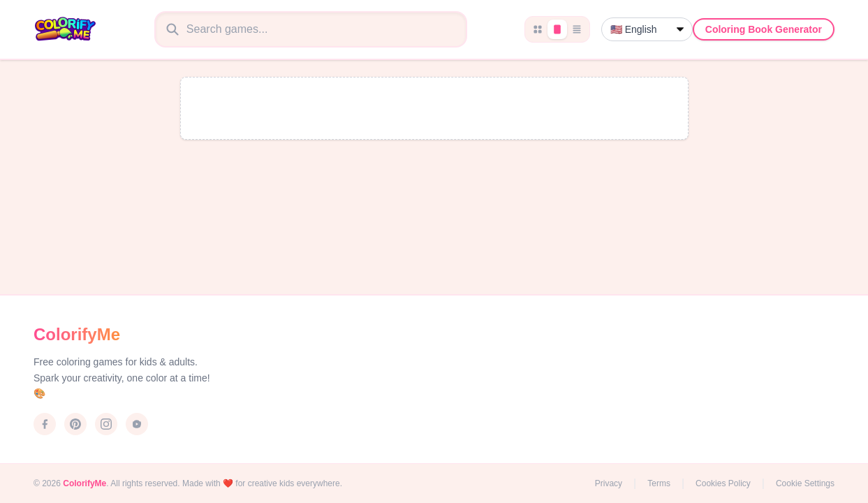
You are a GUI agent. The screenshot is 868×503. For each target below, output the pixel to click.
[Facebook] (45, 424)
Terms (659, 483)
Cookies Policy (723, 483)
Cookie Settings (805, 483)
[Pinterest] (75, 424)
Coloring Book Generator (764, 29)
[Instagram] (106, 424)
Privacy (609, 483)
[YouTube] (137, 424)
